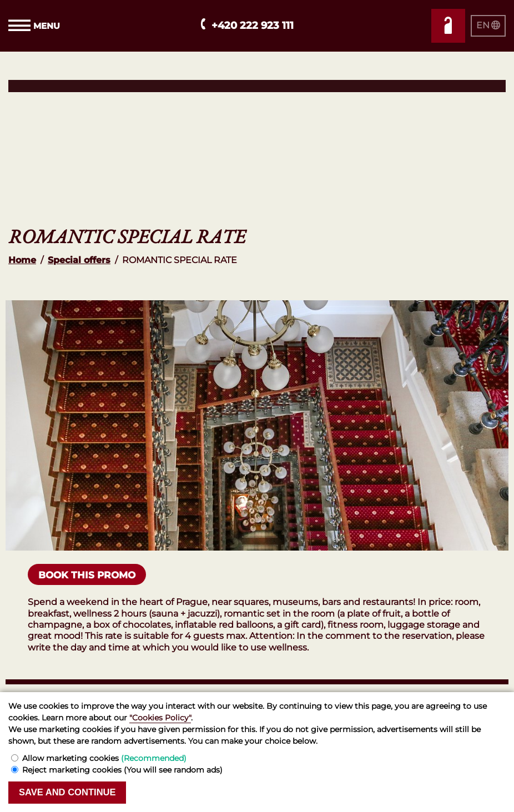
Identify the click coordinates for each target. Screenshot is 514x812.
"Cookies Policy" (160, 718)
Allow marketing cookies (104, 758)
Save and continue (69, 792)
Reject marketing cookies (122, 770)
